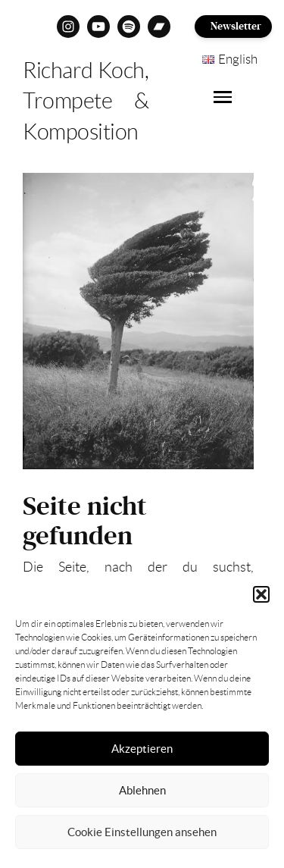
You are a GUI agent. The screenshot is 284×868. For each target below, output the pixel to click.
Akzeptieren (142, 749)
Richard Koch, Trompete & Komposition (86, 101)
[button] (261, 594)
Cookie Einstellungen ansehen (142, 832)
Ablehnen (142, 790)
